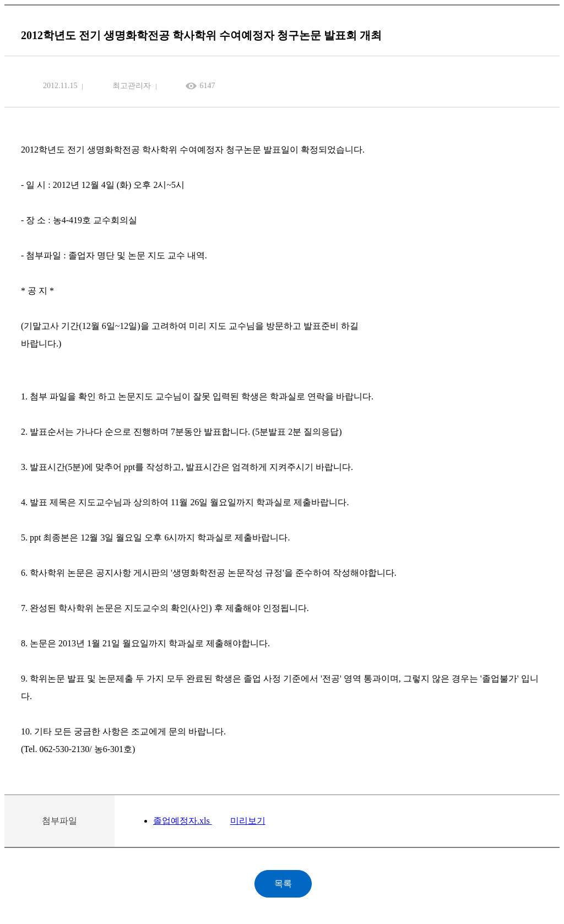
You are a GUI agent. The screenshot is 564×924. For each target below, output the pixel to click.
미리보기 (248, 821)
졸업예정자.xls (183, 821)
